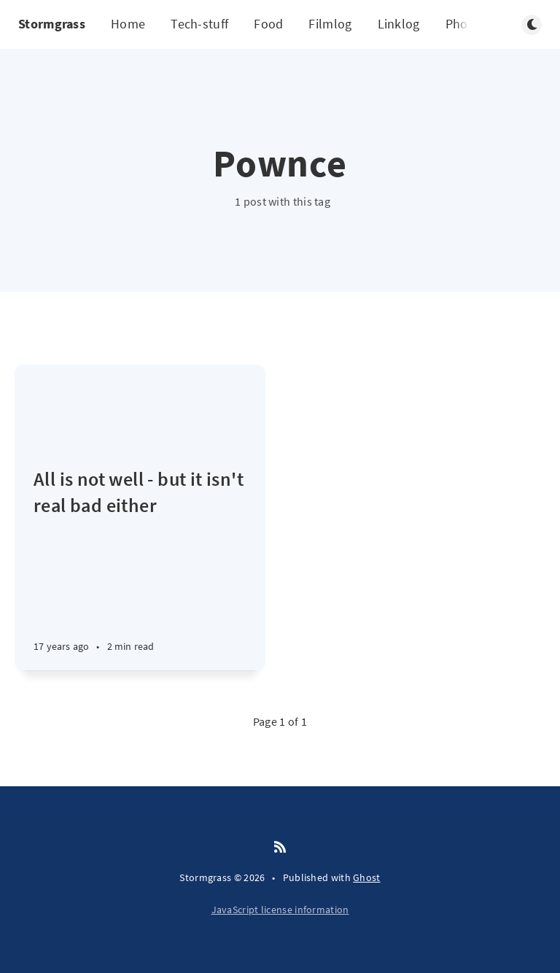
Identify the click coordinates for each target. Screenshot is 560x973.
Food (268, 24)
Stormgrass (52, 24)
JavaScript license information (280, 910)
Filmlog (330, 24)
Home (128, 24)
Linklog (399, 24)
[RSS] (280, 848)
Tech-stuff (199, 24)
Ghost (367, 877)
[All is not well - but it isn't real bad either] (140, 568)
